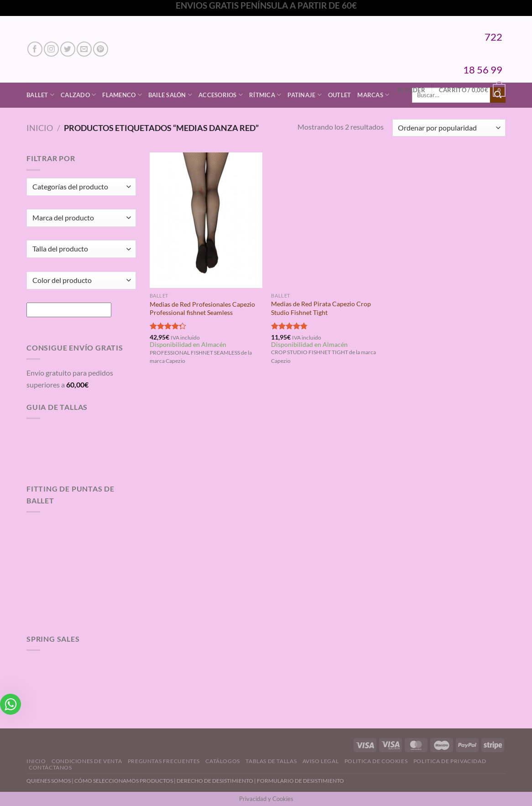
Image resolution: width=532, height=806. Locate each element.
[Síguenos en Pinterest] (101, 49)
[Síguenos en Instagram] (51, 49)
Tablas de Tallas (271, 761)
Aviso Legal (321, 761)
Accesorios (221, 95)
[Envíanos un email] (84, 49)
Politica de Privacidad (450, 761)
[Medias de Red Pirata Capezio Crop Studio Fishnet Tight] (327, 220)
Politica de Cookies (376, 761)
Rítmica (265, 95)
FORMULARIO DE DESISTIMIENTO (300, 781)
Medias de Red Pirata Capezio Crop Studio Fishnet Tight (321, 308)
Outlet (340, 95)
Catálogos (223, 761)
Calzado (78, 95)
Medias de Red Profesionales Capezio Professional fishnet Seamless (202, 309)
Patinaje (305, 95)
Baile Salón (170, 95)
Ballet (40, 95)
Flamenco (122, 95)
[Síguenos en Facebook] (35, 49)
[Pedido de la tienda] (449, 128)
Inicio (40, 128)
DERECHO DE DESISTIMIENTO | (217, 781)
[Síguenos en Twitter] (68, 49)
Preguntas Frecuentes (164, 761)
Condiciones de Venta (87, 761)
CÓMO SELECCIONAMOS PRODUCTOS (124, 781)
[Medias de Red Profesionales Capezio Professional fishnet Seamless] (206, 220)
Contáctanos (50, 767)
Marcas (373, 95)
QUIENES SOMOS (49, 781)
